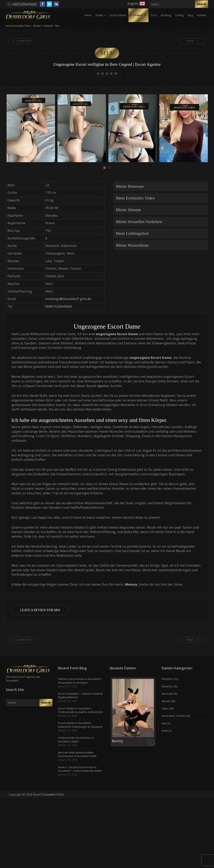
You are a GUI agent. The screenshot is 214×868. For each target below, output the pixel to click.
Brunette (167, 686)
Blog (190, 15)
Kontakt (201, 15)
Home (88, 15)
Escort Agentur (98, 386)
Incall (165, 731)
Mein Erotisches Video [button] (135, 198)
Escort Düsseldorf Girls (48, 794)
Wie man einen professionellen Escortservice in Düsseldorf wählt (77, 754)
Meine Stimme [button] (128, 210)
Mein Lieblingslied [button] (132, 233)
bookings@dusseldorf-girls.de (68, 299)
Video (165, 708)
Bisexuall (167, 694)
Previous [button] (5, 129)
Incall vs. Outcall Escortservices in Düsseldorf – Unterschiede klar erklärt (80, 769)
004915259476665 (59, 306)
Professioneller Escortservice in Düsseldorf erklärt (76, 740)
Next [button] (209, 129)
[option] (31, 129)
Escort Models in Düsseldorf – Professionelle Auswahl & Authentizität (80, 710)
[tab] (161, 186)
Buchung (166, 15)
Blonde (166, 701)
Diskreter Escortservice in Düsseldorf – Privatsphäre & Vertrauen (80, 681)
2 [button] (110, 168)
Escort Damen (118, 15)
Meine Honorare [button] (130, 186)
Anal (164, 723)
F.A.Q (154, 15)
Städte (101, 15)
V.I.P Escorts (138, 15)
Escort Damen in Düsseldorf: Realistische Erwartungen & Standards (80, 725)
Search (202, 4)
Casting (179, 15)
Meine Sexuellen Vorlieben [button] (139, 222)
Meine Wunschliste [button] (132, 245)
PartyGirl (167, 679)
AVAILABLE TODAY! (173, 716)
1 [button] (104, 168)
